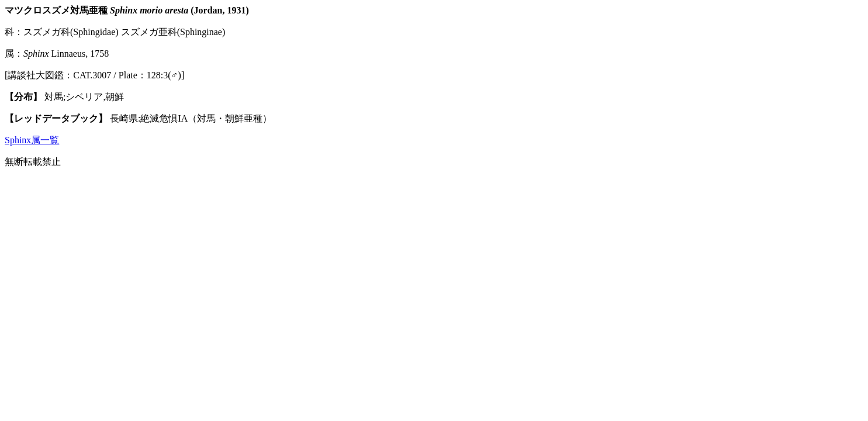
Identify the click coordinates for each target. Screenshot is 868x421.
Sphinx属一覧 (32, 140)
